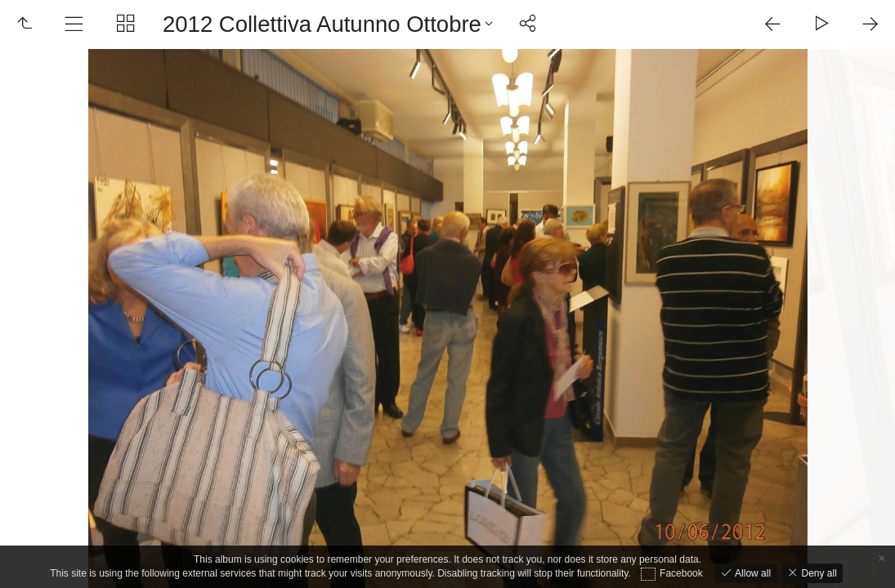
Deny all (818, 573)
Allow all (752, 573)
